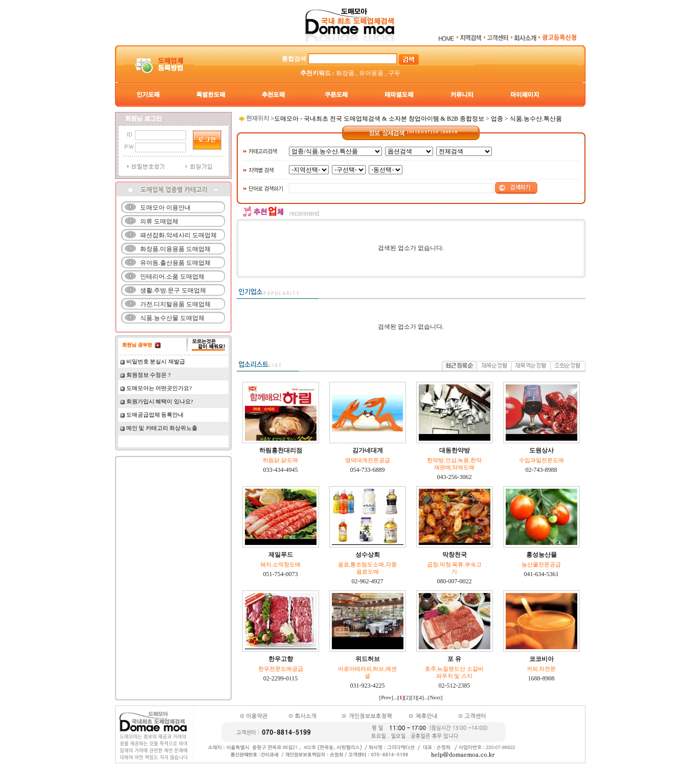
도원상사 (541, 450)
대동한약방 (455, 450)
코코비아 (541, 659)
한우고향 (281, 659)
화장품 (345, 73)
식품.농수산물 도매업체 (172, 318)
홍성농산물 (541, 555)
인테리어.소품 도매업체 (172, 277)
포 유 (454, 659)
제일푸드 (281, 555)
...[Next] (433, 697)
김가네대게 (368, 450)
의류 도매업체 (159, 221)
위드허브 (368, 659)
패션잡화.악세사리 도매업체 (178, 235)
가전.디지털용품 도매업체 (175, 304)
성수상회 (368, 555)
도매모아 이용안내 (165, 208)
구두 (394, 73)
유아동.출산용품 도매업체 (175, 263)
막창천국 (455, 555)
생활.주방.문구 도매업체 (173, 290)
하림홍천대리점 (281, 450)
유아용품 (371, 73)
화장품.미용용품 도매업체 (175, 249)
